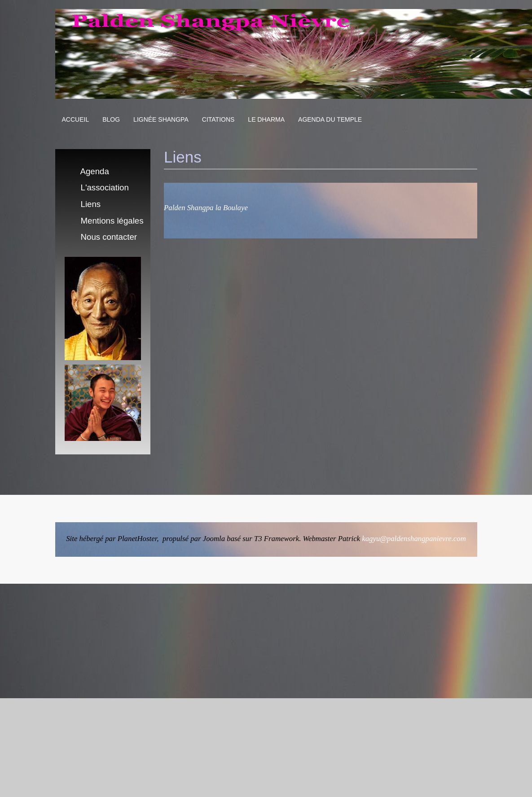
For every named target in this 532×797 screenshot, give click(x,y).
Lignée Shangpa (161, 119)
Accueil (76, 119)
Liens (91, 204)
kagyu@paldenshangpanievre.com (414, 539)
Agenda (95, 171)
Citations (218, 119)
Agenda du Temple (330, 119)
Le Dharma (266, 119)
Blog (111, 119)
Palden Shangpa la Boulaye (206, 208)
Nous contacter (109, 237)
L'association (105, 187)
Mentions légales (112, 221)
